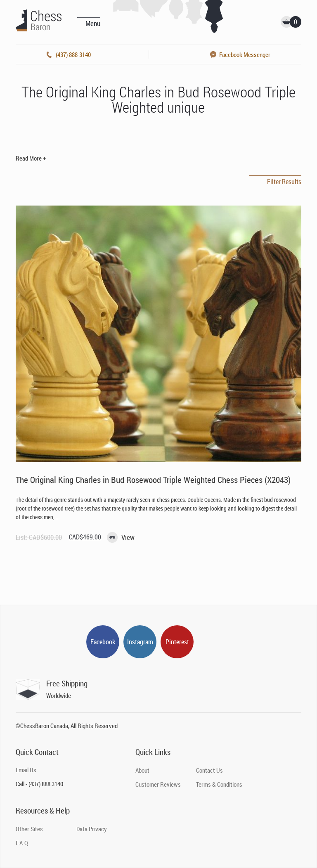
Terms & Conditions (219, 784)
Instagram (140, 642)
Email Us (26, 770)
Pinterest (177, 642)
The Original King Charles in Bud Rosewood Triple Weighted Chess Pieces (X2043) (153, 480)
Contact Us (209, 770)
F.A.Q (22, 843)
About (142, 770)
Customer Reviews (158, 784)
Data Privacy (92, 829)
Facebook (103, 642)
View (128, 537)
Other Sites (29, 829)
